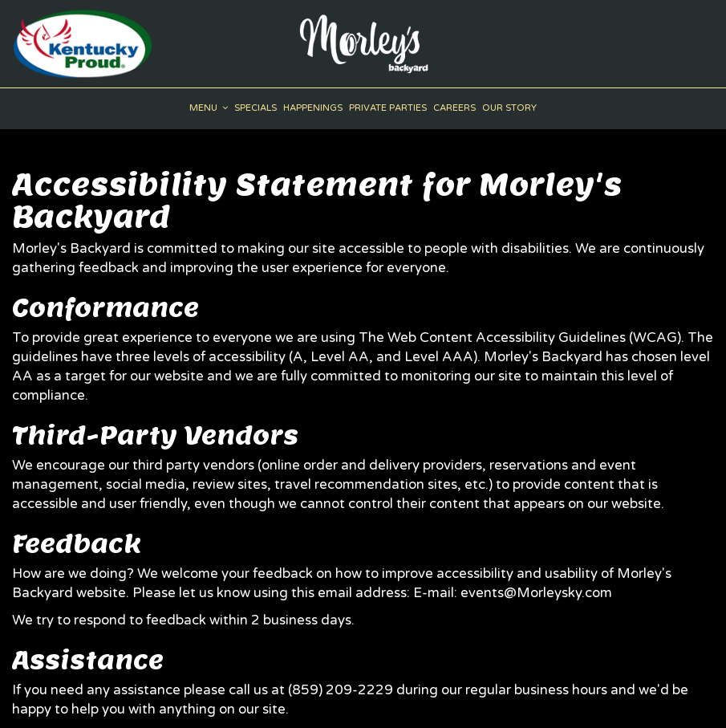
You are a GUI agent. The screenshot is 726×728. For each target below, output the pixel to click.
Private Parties (388, 108)
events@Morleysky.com (536, 593)
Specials (256, 108)
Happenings (313, 108)
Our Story (509, 108)
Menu (209, 108)
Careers (454, 108)
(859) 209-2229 (341, 690)
